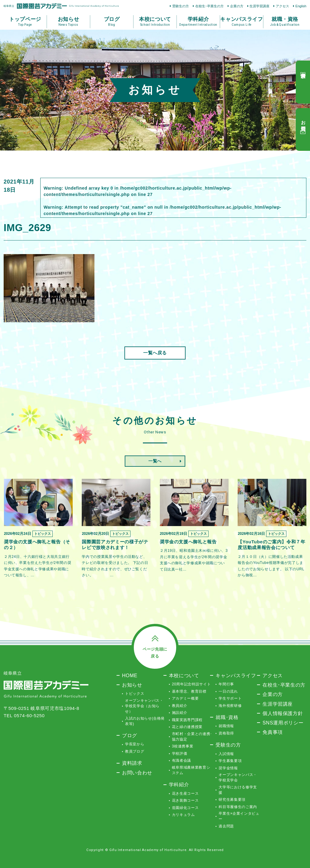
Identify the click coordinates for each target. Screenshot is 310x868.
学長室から (135, 744)
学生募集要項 (230, 761)
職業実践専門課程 (187, 720)
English (301, 6)
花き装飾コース (185, 800)
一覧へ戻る (155, 353)
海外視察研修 (230, 706)
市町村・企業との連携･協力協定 (192, 737)
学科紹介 (179, 784)
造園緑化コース (185, 808)
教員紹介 (180, 706)
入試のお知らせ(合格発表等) (145, 721)
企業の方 (237, 6)
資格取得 (226, 733)
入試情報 (226, 754)
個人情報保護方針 (283, 713)
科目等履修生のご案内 (238, 807)
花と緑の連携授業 (187, 727)
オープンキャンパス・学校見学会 (238, 777)
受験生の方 (181, 6)
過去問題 (226, 826)
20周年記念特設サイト (191, 684)
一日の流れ (228, 691)
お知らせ (132, 685)
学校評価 (180, 754)
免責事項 (273, 732)
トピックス (135, 694)
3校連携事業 (183, 746)
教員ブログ (135, 751)
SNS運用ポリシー (283, 723)
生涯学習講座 (259, 6)
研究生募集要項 (232, 800)
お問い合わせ (137, 773)
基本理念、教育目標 (189, 691)
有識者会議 (181, 760)
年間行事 (226, 684)
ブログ (130, 735)
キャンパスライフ (236, 675)
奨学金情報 (228, 768)
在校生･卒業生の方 (209, 6)
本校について (184, 675)
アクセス (282, 6)
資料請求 (132, 763)
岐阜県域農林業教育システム (191, 770)
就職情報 (226, 726)
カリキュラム (183, 815)
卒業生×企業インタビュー (239, 816)
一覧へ (155, 461)
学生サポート (230, 698)
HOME (130, 675)
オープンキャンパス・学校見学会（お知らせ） (144, 706)
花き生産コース (185, 793)
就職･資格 (227, 717)
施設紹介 (180, 713)
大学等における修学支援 (238, 790)
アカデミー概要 (185, 698)
